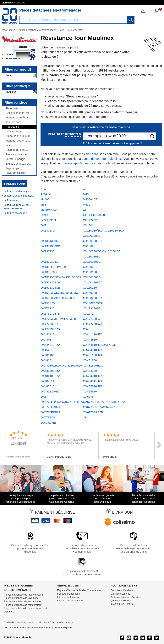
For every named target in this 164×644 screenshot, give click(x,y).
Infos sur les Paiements (70, 600)
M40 (86, 194)
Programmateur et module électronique (18, 155)
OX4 (86, 329)
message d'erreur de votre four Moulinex (93, 163)
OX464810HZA (93, 350)
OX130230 (47, 251)
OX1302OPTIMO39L (54, 267)
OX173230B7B (50, 314)
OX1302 (88, 246)
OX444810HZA (50, 345)
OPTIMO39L (91, 220)
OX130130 (47, 230)
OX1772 (88, 314)
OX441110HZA (93, 334)
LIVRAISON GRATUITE (13, 3)
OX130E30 (90, 267)
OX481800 (90, 360)
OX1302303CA (93, 262)
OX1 (43, 225)
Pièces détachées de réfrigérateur (23, 605)
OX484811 (47, 381)
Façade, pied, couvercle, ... (14, 168)
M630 (87, 205)
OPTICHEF (48, 215)
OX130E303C (49, 272)
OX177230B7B (50, 329)
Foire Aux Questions (68, 594)
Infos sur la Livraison (69, 597)
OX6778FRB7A (50, 412)
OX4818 (46, 360)
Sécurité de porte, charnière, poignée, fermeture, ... (17, 150)
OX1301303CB (50, 246)
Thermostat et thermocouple (14, 108)
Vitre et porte (13, 131)
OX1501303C (92, 277)
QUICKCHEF (49, 423)
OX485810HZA (93, 386)
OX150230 (90, 288)
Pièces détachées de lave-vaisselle (23, 595)
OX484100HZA (50, 376)
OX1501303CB (50, 288)
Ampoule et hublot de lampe (18, 136)
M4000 (45, 199)
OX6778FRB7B (93, 412)
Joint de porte (14, 122)
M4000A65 (90, 199)
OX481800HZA (93, 365)
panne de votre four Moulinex (102, 159)
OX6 (43, 397)
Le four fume (10, 200)
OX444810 (90, 339)
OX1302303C (49, 262)
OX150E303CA (93, 303)
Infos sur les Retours (122, 604)
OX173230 (47, 308)
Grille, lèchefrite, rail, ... (18, 113)
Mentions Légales (120, 594)
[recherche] (131, 20)
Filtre (9, 145)
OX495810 (90, 391)
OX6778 (88, 397)
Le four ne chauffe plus (16, 213)
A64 (43, 189)
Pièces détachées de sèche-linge (22, 601)
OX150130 (90, 272)
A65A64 (46, 194)
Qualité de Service (121, 600)
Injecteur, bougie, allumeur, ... (16, 159)
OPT (86, 210)
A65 (86, 189)
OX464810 (47, 350)
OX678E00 (48, 417)
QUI (86, 417)
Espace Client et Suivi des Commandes (79, 590)
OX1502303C (92, 293)
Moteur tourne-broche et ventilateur (19, 118)
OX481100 (47, 355)
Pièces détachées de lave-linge (21, 598)
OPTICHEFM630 (94, 215)
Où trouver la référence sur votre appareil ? (113, 143)
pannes (9, 55)
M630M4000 (49, 210)
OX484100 (90, 371)
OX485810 (47, 386)
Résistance (12, 127)
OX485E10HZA (50, 391)
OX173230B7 (92, 308)
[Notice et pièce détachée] (10, 16)
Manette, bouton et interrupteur (17, 141)
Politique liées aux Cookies (126, 597)
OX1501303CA (93, 282)
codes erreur (12, 58)
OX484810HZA (93, 376)
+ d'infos (70, 622)
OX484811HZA (93, 381)
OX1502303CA (93, 298)
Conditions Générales (123, 590)
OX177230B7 (92, 319)
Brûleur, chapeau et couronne (17, 164)
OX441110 (47, 334)
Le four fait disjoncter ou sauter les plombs (16, 207)
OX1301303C (49, 241)
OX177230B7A (93, 324)
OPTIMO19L (49, 220)
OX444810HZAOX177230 (100, 345)
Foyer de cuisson (16, 173)
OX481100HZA (93, 355)
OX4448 (46, 339)
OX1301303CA (93, 241)
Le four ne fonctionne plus (17, 191)
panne (94, 154)
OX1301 (88, 225)
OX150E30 (48, 303)
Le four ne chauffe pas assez (19, 196)
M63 (43, 205)
